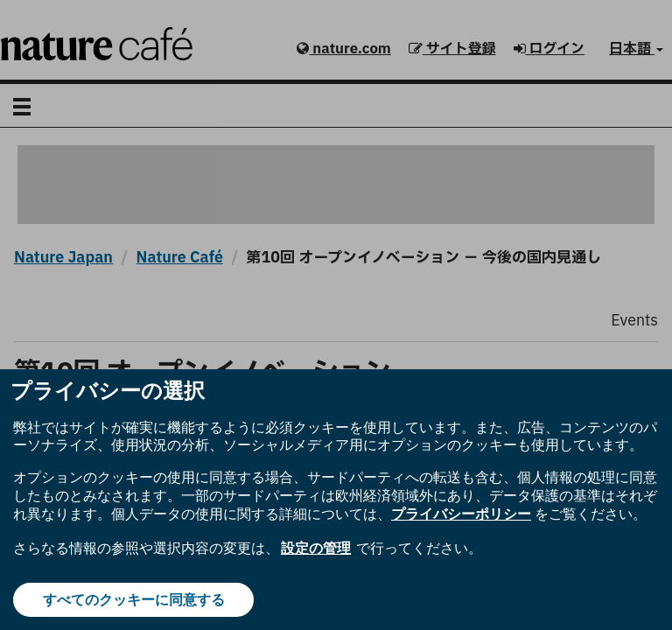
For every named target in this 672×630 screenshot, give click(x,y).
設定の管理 (316, 548)
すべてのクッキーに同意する (134, 600)
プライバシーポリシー (461, 514)
